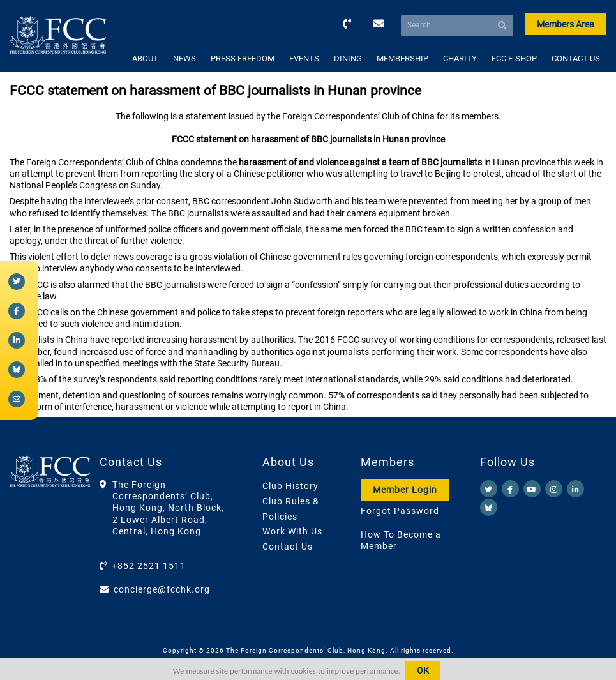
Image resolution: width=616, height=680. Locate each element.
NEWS (184, 58)
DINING (348, 58)
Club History (290, 486)
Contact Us (288, 547)
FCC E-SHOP (514, 58)
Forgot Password (400, 511)
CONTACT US (576, 58)
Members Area (566, 24)
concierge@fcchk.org (162, 589)
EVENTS (304, 58)
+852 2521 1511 (149, 566)
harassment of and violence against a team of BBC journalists (360, 162)
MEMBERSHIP (402, 58)
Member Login (405, 490)
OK (423, 670)
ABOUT (145, 58)
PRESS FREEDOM (243, 58)
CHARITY (460, 58)
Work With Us (292, 531)
